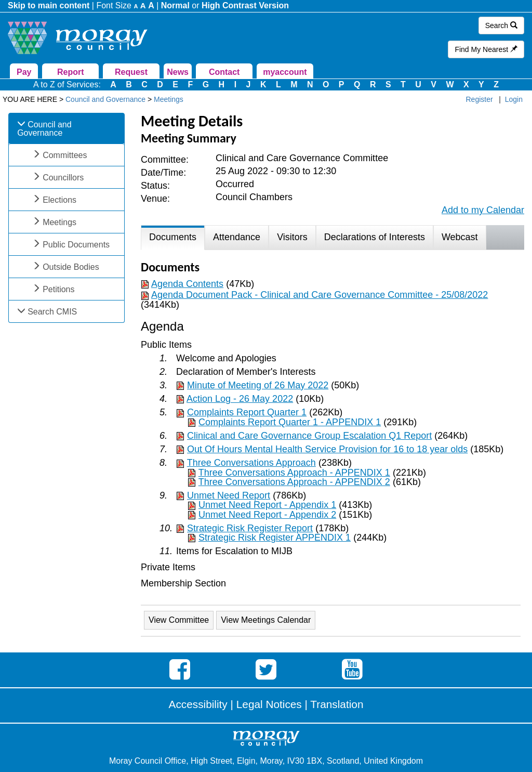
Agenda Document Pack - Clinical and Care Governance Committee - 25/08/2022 (320, 295)
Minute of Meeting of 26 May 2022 (258, 385)
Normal (175, 5)
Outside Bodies (71, 267)
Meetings (59, 222)
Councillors (63, 178)
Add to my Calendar (483, 210)
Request (131, 72)
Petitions (58, 289)
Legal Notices (269, 704)
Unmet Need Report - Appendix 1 (267, 505)
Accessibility (198, 704)
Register (480, 99)
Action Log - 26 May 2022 (240, 399)
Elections (59, 200)
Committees (65, 155)
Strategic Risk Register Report (250, 528)
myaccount (285, 72)
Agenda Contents (187, 284)
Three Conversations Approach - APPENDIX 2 (294, 482)
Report (71, 72)
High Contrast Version (245, 5)
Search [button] (501, 25)
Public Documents (76, 245)
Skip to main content (49, 5)
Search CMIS (52, 312)
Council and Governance (44, 129)
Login (514, 99)
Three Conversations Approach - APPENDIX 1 (294, 473)
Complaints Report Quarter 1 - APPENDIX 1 (290, 422)
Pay (24, 72)
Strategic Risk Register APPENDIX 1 (275, 538)
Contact (224, 72)
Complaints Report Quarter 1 (247, 412)
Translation (337, 704)
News (178, 72)
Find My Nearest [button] (486, 49)
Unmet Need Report (229, 495)
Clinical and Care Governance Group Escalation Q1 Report (309, 436)
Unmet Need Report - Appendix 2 (267, 515)
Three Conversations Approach (251, 463)
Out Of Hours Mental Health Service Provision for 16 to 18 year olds (327, 449)
